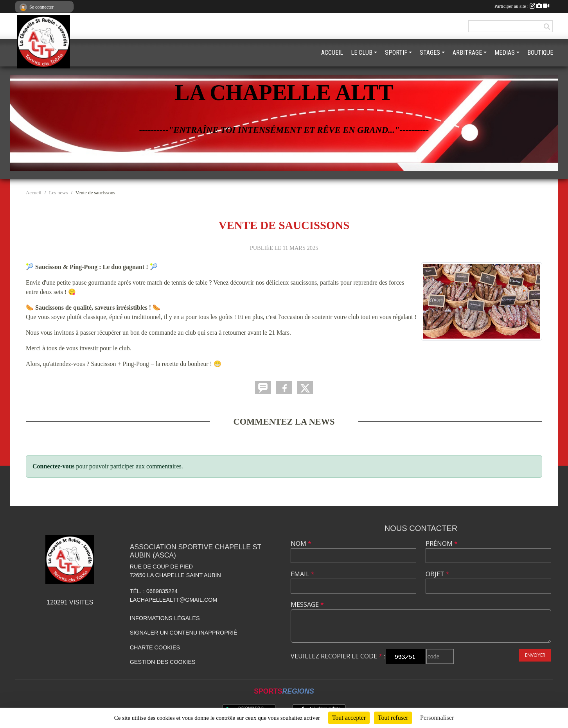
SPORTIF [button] (396, 53)
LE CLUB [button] (362, 53)
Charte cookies (155, 647)
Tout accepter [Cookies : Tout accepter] (349, 718)
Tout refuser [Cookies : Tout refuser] (393, 718)
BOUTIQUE (540, 53)
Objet (438, 574)
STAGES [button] (430, 53)
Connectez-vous (54, 466)
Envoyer (535, 655)
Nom (301, 543)
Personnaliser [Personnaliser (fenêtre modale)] (437, 718)
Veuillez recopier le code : (338, 656)
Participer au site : (522, 6)
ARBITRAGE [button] (467, 53)
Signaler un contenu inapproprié (184, 633)
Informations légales (165, 618)
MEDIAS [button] (505, 53)
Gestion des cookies (163, 662)
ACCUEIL (332, 53)
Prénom (442, 543)
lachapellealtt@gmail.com (174, 600)
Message (307, 604)
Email (303, 574)
